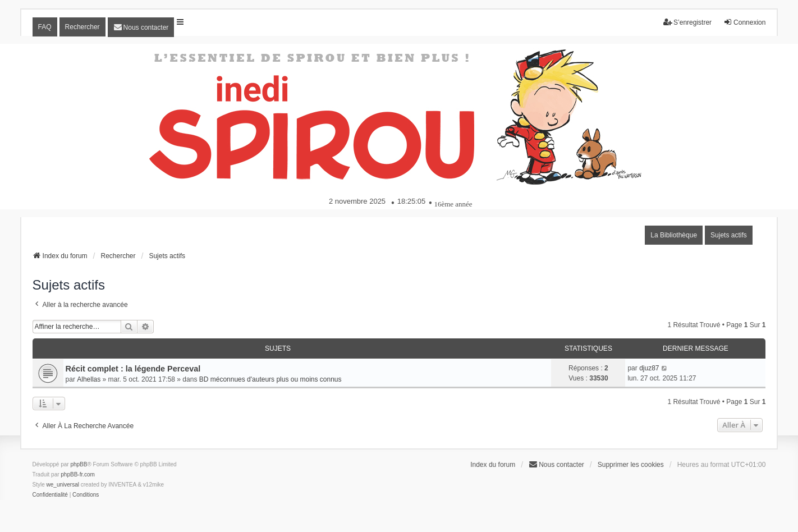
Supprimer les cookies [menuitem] (631, 465)
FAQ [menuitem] (45, 27)
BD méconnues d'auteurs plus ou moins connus (270, 379)
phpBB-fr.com (78, 474)
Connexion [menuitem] (744, 22)
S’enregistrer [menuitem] (687, 22)
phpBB (79, 464)
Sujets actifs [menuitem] (729, 235)
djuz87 (649, 368)
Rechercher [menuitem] (82, 27)
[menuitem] (141, 27)
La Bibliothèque (674, 235)
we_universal (63, 485)
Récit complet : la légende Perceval (133, 369)
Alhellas (89, 379)
